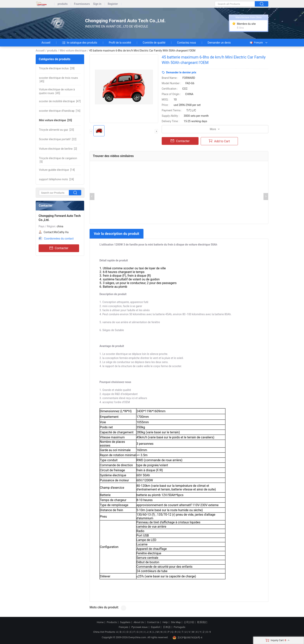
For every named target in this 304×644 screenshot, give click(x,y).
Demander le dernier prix (181, 72)
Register (113, 4)
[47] (60, 101)
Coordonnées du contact (59, 239)
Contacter (59, 248)
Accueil (46, 43)
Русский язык (140, 627)
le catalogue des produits (80, 43)
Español (155, 627)
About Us (139, 622)
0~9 (209, 632)
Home (100, 622)
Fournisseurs (82, 4)
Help (165, 622)
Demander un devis (219, 43)
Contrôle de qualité (154, 43)
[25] (56, 130)
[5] (58, 160)
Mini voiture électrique (73, 51)
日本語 (167, 627)
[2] (58, 149)
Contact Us (153, 622)
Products (112, 622)
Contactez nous (186, 43)
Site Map (176, 622)
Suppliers (125, 622)
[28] (57, 68)
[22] (58, 139)
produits (63, 4)
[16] (60, 111)
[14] (57, 170)
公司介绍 (189, 622)
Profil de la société (120, 43)
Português (180, 627)
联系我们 (202, 622)
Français (256, 43)
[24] (56, 179)
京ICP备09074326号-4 (187, 638)
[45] (58, 80)
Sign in (97, 4)
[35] (55, 120)
